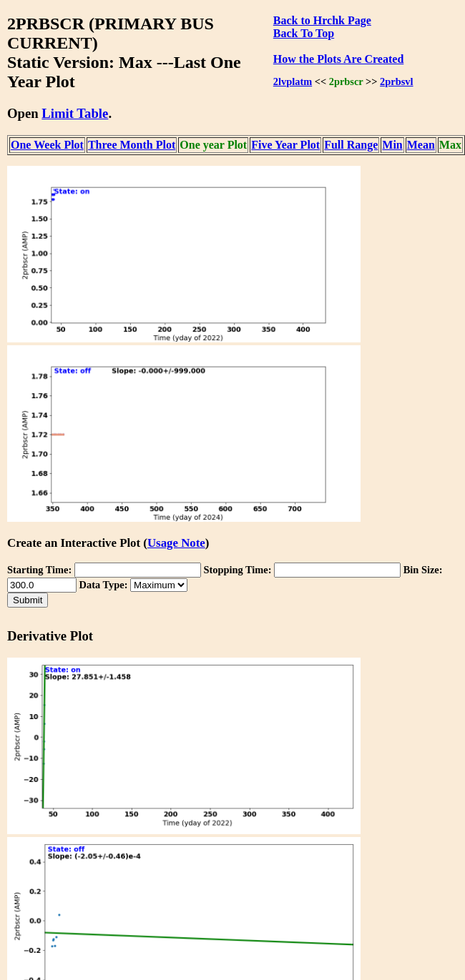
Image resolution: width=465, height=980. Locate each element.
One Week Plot (47, 145)
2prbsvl (396, 81)
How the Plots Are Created (338, 59)
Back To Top (304, 33)
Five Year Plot (285, 145)
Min (392, 145)
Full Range (351, 145)
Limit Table (75, 113)
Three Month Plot (132, 145)
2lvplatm (293, 81)
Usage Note (176, 543)
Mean (421, 145)
